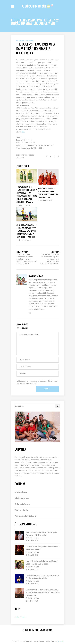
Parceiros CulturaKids (22, 510)
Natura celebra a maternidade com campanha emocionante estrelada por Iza (41, 534)
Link (23, 132)
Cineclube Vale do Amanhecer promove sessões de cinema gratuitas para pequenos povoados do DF (26, 259)
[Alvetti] (60, 641)
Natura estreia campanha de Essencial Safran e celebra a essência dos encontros (42, 562)
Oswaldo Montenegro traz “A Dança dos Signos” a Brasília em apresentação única (43, 577)
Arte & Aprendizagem (22, 498)
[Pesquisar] (58, 406)
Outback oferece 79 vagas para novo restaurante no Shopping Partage (43, 548)
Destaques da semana (22, 504)
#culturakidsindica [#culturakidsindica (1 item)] (21, 617)
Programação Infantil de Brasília (26, 516)
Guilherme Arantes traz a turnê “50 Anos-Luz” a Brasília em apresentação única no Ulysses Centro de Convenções (43, 592)
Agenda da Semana (21, 492)
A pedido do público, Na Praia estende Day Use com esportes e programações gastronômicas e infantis (49, 259)
